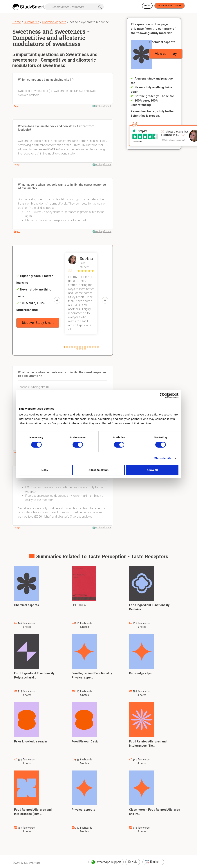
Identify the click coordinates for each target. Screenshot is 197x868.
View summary (166, 54)
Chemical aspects (54, 22)
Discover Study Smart (170, 5)
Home (17, 22)
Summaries (31, 22)
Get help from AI (103, 106)
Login (147, 5)
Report (17, 106)
